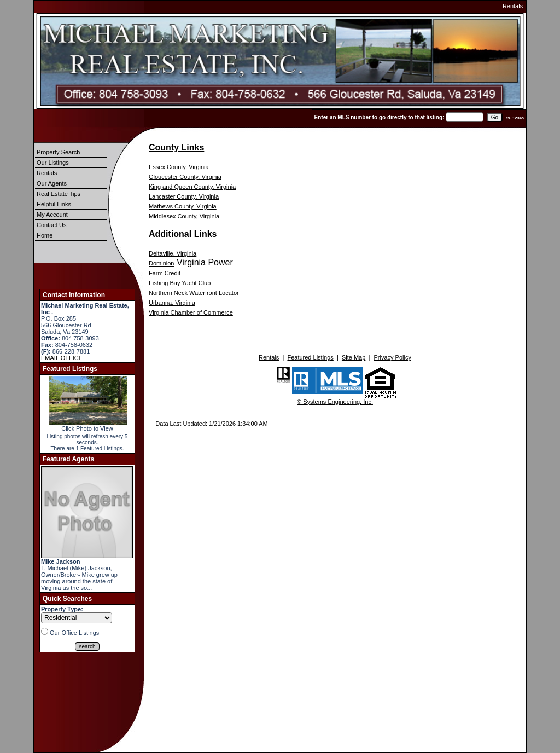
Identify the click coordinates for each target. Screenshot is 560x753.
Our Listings (53, 163)
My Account (52, 215)
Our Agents (52, 183)
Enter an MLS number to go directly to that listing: (380, 117)
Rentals (513, 6)
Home (45, 235)
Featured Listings (310, 357)
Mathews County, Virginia (183, 206)
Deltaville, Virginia (173, 253)
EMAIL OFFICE (62, 358)
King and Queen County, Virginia (192, 187)
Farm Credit (165, 273)
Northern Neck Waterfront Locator (194, 293)
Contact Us (51, 225)
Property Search (58, 152)
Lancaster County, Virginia (184, 196)
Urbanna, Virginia (172, 303)
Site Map (354, 357)
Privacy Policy (392, 357)
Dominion (161, 263)
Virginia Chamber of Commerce (191, 312)
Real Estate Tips (59, 194)
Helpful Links (54, 204)
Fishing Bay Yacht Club (180, 283)
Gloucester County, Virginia (185, 177)
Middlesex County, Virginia (184, 216)
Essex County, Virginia (179, 167)
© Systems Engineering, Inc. (335, 402)
